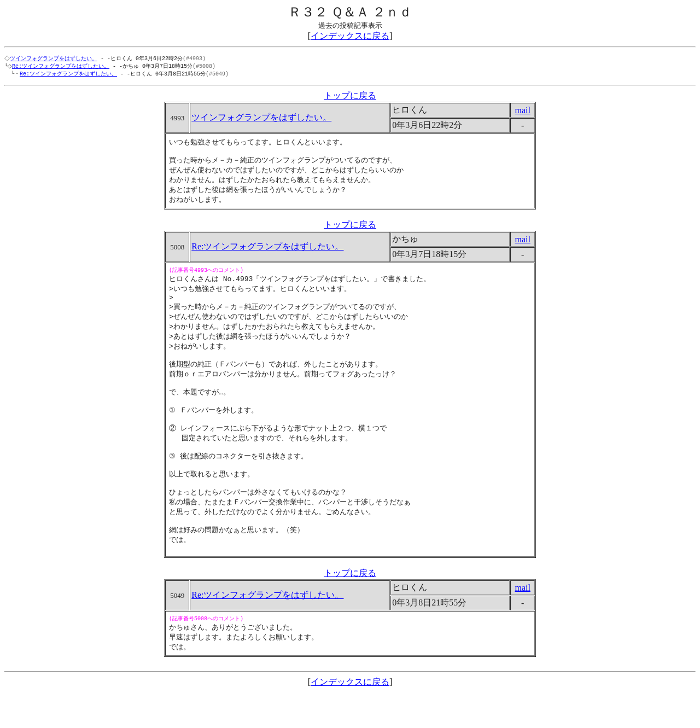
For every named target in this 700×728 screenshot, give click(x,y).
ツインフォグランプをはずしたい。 (55, 59)
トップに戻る (350, 97)
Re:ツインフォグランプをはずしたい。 (63, 67)
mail (522, 112)
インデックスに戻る (350, 36)
